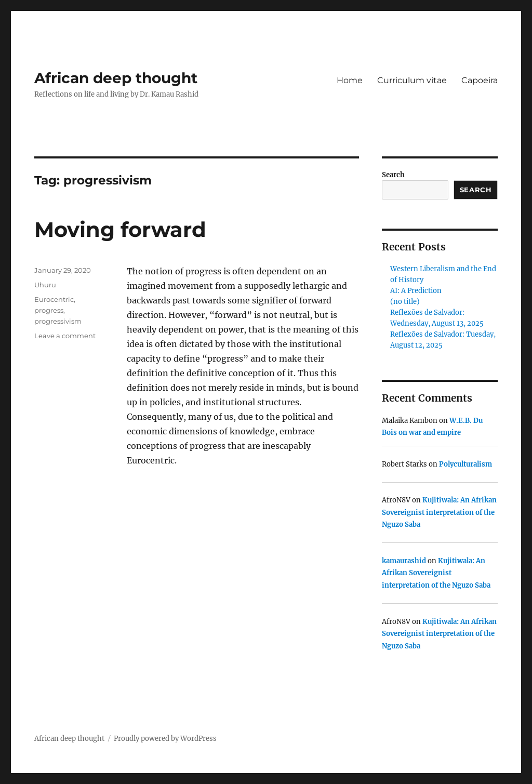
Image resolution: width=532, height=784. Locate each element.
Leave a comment (65, 336)
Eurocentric (54, 299)
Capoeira (480, 80)
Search (393, 175)
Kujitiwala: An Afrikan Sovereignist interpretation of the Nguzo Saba (439, 512)
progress (49, 310)
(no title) (405, 302)
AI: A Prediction (416, 291)
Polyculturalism (465, 464)
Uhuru (45, 285)
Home (350, 80)
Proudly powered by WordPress (165, 739)
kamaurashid (404, 561)
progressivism (58, 321)
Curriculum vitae (412, 80)
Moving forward (120, 229)
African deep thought (116, 78)
